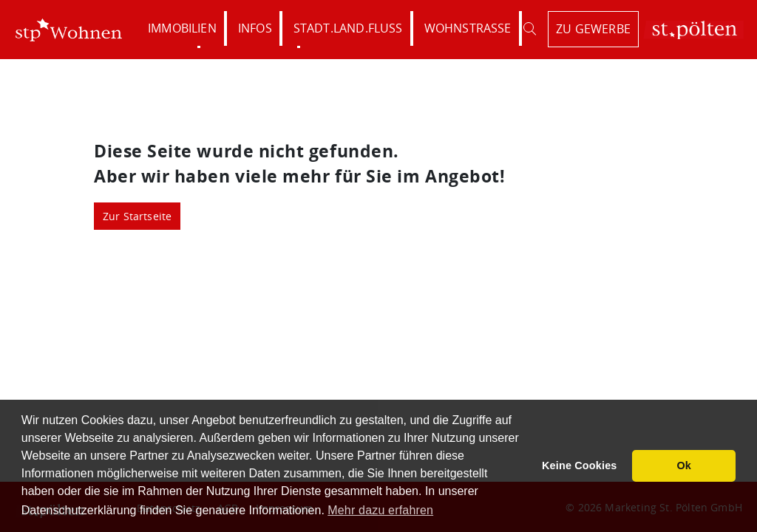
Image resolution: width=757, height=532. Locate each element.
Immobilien (182, 28)
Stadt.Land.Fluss (348, 28)
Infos (255, 28)
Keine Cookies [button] (580, 465)
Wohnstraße (468, 28)
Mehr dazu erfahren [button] (380, 510)
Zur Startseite (138, 216)
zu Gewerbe (593, 29)
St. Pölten (693, 30)
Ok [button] (684, 465)
